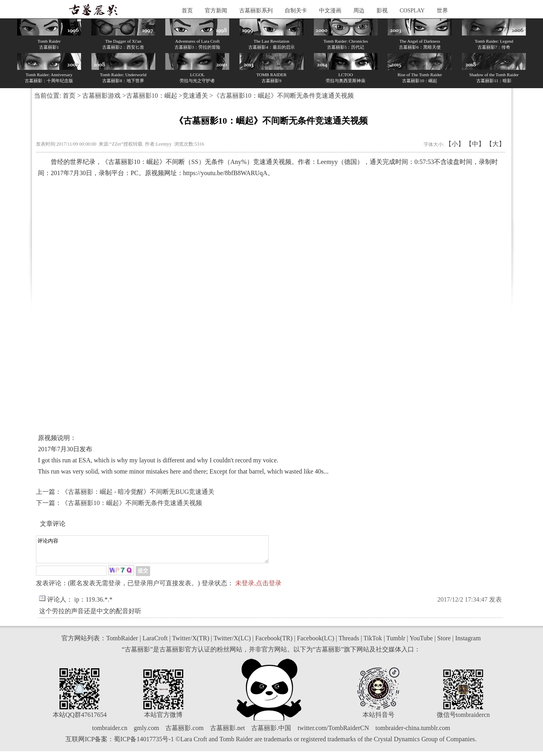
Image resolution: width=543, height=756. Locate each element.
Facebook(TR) (274, 643)
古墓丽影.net (228, 733)
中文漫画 (330, 11)
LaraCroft (155, 643)
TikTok (373, 643)
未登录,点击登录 (258, 588)
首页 (187, 11)
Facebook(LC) (316, 643)
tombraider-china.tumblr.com (413, 733)
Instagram (468, 643)
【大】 (495, 144)
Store (444, 643)
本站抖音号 (379, 719)
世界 (442, 11)
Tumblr (396, 643)
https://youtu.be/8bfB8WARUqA (225, 173)
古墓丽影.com (184, 733)
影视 (382, 11)
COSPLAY (412, 11)
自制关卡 (296, 11)
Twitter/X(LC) (232, 643)
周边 (359, 11)
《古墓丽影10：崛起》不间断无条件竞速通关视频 (132, 503)
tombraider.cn (110, 733)
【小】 (455, 144)
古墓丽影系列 (256, 11)
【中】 (475, 144)
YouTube (421, 643)
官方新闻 (216, 11)
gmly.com (146, 733)
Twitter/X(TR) (191, 643)
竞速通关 (195, 96)
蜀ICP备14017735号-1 (144, 744)
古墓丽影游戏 (101, 96)
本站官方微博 (163, 719)
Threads (349, 643)
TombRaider (122, 643)
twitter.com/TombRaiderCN (333, 733)
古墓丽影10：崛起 (152, 96)
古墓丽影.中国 (271, 733)
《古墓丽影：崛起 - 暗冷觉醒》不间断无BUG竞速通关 (138, 492)
